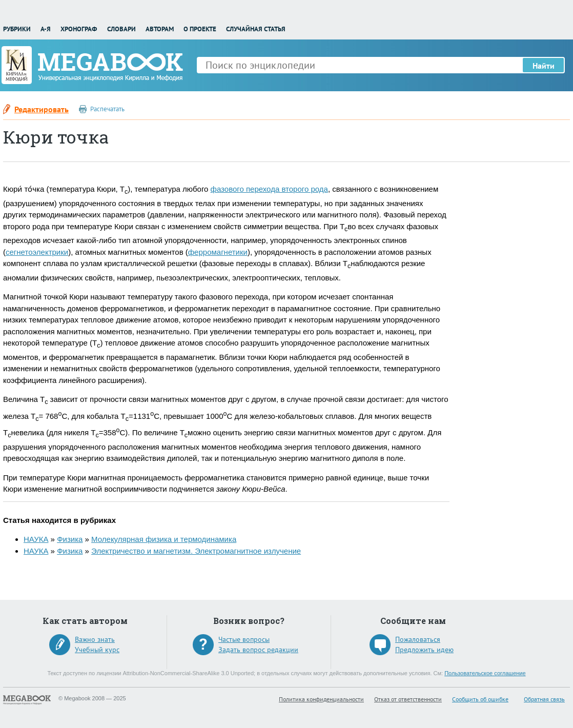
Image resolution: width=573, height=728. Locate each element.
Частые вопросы (244, 639)
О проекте (200, 29)
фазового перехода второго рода (269, 189)
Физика (70, 539)
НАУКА (36, 539)
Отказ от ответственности (408, 699)
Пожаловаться (418, 639)
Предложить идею (424, 650)
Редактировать (42, 109)
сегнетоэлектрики (37, 252)
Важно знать (95, 639)
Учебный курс (97, 650)
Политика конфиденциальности (321, 699)
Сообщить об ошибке (480, 699)
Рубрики (17, 29)
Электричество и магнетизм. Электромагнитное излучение (196, 551)
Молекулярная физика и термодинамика (164, 539)
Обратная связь (544, 699)
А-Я (46, 29)
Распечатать (107, 109)
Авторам (160, 29)
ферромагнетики (218, 252)
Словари (121, 29)
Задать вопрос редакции (258, 650)
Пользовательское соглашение (485, 673)
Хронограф (79, 29)
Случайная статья (256, 29)
